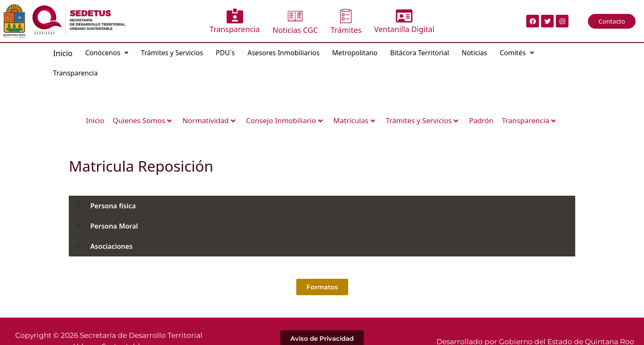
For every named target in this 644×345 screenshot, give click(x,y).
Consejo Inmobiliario (284, 120)
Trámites (346, 22)
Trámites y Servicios (172, 53)
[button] (107, 53)
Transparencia (235, 21)
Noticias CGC (295, 22)
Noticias (474, 53)
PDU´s (225, 53)
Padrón (481, 120)
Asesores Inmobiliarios (283, 53)
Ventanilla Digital (404, 21)
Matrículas (354, 120)
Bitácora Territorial (420, 53)
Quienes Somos (142, 120)
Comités (517, 53)
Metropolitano (355, 53)
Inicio (63, 53)
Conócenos (107, 53)
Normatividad (209, 120)
